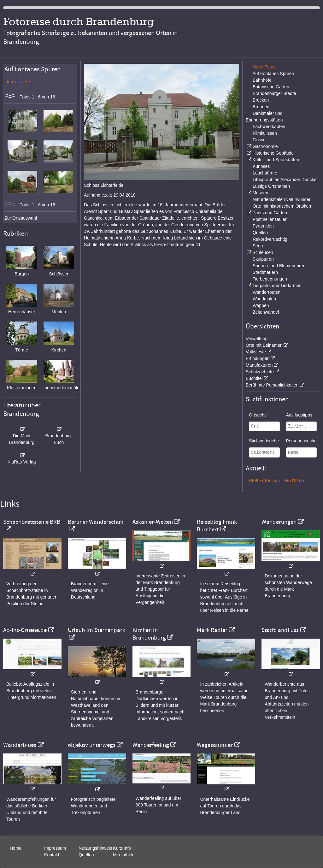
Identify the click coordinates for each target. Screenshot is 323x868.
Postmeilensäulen (270, 219)
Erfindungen (258, 358)
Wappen (261, 305)
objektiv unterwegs (92, 745)
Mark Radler (212, 630)
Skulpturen (263, 259)
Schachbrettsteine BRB (32, 522)
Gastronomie (265, 146)
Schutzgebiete (260, 372)
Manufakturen (259, 365)
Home (16, 848)
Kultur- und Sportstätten (276, 160)
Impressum (55, 848)
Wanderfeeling (151, 745)
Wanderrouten (267, 292)
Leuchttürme (265, 173)
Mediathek (123, 855)
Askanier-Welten (153, 522)
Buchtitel (254, 378)
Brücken (261, 100)
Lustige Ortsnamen (271, 186)
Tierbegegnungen (270, 279)
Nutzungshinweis (95, 848)
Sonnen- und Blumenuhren (279, 266)
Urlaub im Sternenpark (97, 630)
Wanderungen (279, 522)
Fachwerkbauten (269, 127)
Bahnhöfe (262, 80)
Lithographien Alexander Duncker (285, 180)
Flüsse (259, 140)
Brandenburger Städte (274, 93)
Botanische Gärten (271, 87)
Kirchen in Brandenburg (149, 634)
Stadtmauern (265, 272)
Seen (258, 246)
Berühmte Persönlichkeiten (272, 385)
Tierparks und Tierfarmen (277, 286)
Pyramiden (263, 226)
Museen (260, 193)
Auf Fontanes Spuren (273, 74)
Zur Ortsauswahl (21, 218)
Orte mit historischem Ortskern (283, 206)
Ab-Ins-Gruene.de (25, 630)
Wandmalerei (266, 299)
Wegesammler (215, 745)
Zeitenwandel (266, 312)
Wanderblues (20, 745)
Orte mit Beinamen (264, 345)
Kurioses (261, 166)
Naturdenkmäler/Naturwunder (282, 199)
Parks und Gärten (270, 213)
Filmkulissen (265, 133)
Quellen (260, 233)
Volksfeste (256, 352)
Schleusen (263, 252)
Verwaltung (257, 339)
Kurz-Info (122, 848)
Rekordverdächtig (270, 239)
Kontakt (52, 855)
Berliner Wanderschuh (96, 522)
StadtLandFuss (280, 630)
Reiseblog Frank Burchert (217, 526)
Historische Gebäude (273, 153)
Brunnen (261, 107)
